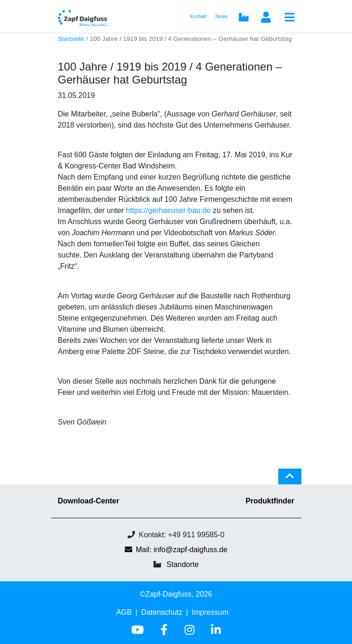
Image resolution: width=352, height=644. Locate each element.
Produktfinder (270, 501)
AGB (124, 612)
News (222, 16)
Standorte (182, 564)
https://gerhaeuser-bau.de (168, 210)
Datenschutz (162, 612)
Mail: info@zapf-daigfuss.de (176, 550)
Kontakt (198, 16)
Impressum (210, 612)
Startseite (71, 39)
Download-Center (89, 501)
